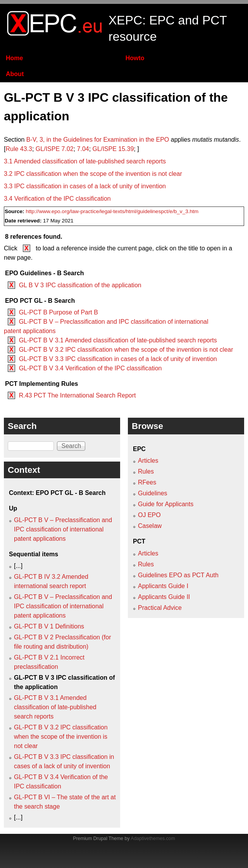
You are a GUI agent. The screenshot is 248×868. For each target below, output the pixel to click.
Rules (146, 471)
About (15, 74)
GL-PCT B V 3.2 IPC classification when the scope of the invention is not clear (126, 350)
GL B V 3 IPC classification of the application (80, 285)
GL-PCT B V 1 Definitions (49, 626)
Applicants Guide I (163, 586)
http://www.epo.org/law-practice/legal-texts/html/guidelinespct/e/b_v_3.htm (112, 211)
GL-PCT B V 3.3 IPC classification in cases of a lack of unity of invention (118, 359)
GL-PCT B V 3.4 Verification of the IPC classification (90, 368)
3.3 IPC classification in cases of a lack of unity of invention (85, 186)
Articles (148, 461)
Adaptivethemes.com (153, 838)
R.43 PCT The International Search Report (77, 395)
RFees (147, 482)
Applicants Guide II (164, 597)
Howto (135, 58)
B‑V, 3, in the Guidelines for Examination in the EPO (98, 140)
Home (14, 58)
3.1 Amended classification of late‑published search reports (85, 161)
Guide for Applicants (166, 504)
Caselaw (150, 526)
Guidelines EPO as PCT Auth (178, 575)
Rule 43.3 (19, 149)
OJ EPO (149, 515)
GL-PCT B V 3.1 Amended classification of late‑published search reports (118, 340)
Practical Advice (160, 608)
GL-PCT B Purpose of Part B (59, 312)
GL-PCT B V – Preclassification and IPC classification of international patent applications (63, 529)
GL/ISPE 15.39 (113, 149)
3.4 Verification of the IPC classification (57, 199)
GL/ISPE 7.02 (55, 149)
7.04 (83, 149)
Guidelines (153, 493)
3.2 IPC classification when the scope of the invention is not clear (93, 174)
